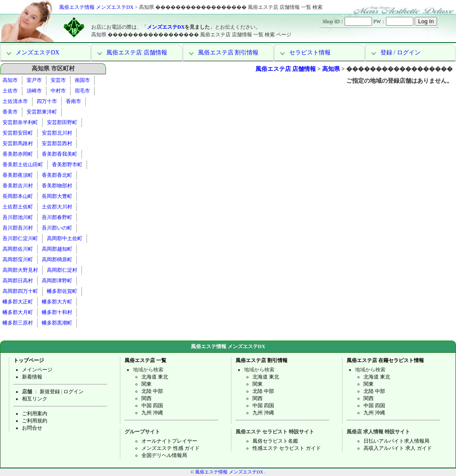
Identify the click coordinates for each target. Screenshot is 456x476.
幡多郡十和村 (57, 312)
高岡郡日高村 (18, 281)
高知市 (10, 80)
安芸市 (58, 80)
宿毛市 (82, 91)
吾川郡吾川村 (18, 228)
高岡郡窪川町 (18, 260)
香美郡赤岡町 (18, 154)
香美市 (10, 112)
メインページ (37, 370)
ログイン (73, 392)
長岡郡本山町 (18, 196)
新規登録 (50, 392)
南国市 (82, 80)
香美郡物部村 (57, 186)
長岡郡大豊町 (57, 196)
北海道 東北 (155, 377)
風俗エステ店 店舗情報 (137, 53)
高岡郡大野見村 (20, 270)
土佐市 (10, 91)
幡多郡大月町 (18, 312)
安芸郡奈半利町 (20, 122)
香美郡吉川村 (18, 186)
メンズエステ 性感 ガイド (171, 448)
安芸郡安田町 (18, 133)
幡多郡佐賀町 (62, 291)
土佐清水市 (15, 101)
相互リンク (35, 399)
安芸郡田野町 (62, 122)
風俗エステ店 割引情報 (228, 53)
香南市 (73, 101)
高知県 (331, 69)
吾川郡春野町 (57, 217)
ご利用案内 (35, 414)
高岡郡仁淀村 (62, 270)
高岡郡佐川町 (18, 249)
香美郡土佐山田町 (23, 165)
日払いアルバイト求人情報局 (396, 441)
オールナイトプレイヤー (169, 441)
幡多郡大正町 (18, 302)
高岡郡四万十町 (20, 291)
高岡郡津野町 (57, 281)
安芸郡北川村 (57, 133)
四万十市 (47, 101)
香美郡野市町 (67, 165)
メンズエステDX (166, 27)
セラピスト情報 (310, 53)
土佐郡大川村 (57, 207)
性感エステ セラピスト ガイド (287, 448)
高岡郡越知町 (57, 249)
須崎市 (34, 91)
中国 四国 (152, 406)
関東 (147, 384)
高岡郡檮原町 (57, 260)
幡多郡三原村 (18, 323)
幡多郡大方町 (57, 302)
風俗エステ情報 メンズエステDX (96, 7)
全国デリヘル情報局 (164, 455)
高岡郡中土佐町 (65, 238)
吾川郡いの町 (57, 228)
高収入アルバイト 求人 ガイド (398, 448)
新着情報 (32, 377)
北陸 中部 (152, 391)
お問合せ (32, 428)
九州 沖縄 (152, 413)
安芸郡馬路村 (18, 143)
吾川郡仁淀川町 (20, 238)
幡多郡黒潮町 (57, 323)
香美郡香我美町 (60, 154)
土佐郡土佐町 (18, 207)
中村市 (58, 91)
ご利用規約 (35, 421)
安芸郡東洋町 (42, 112)
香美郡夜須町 (18, 175)
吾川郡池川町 (18, 217)
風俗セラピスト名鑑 (275, 441)
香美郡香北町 (57, 175)
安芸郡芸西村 (57, 143)
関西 (147, 398)
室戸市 (34, 80)
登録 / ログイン (400, 53)
